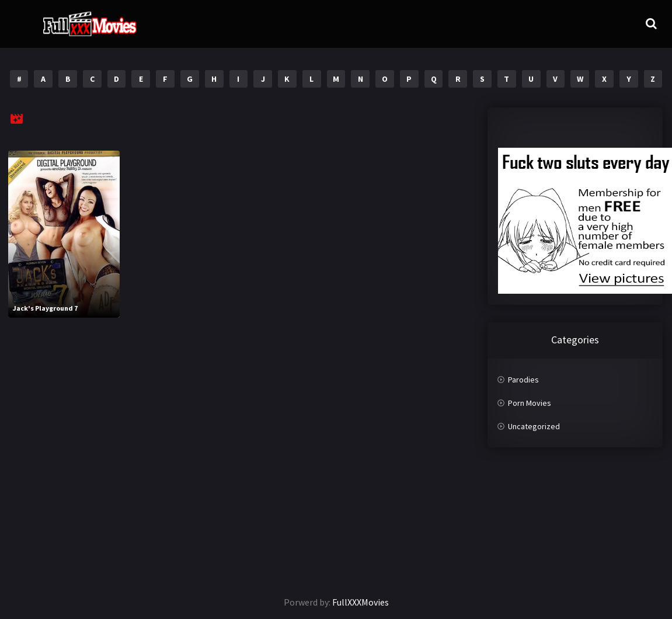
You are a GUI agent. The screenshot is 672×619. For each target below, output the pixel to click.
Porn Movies (530, 403)
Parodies (523, 380)
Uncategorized (534, 426)
